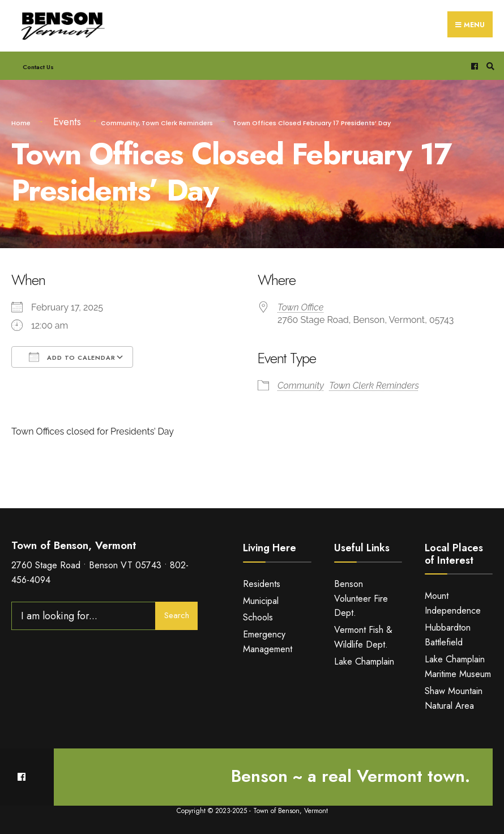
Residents (262, 584)
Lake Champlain (364, 661)
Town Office (300, 307)
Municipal (261, 601)
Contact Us (38, 67)
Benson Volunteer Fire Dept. (361, 599)
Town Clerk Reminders (177, 123)
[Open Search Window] (489, 66)
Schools (258, 617)
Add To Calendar (72, 357)
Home (21, 123)
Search (177, 615)
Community (120, 123)
